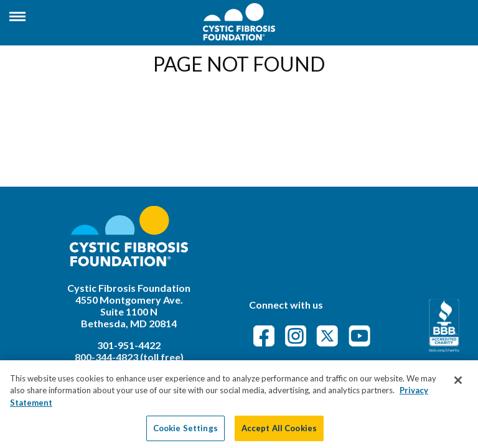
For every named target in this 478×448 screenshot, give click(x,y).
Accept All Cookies (279, 432)
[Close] (458, 384)
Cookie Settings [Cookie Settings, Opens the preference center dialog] (185, 432)
